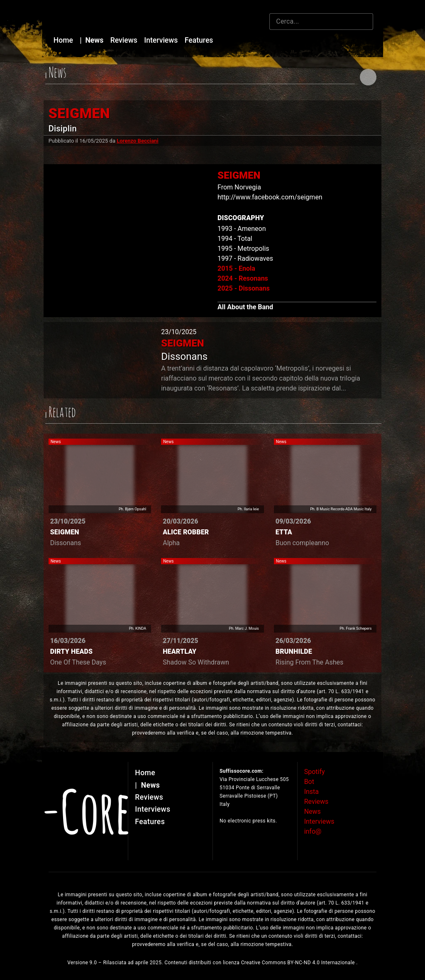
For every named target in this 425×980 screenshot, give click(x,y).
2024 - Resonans (243, 278)
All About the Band (245, 307)
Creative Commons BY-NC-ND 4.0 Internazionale (299, 963)
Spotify (315, 772)
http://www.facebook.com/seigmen (270, 197)
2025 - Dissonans (244, 288)
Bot (309, 782)
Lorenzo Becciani (137, 141)
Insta (311, 792)
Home (64, 40)
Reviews (125, 40)
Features (199, 40)
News (92, 40)
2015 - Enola (236, 268)
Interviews (162, 40)
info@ (313, 831)
